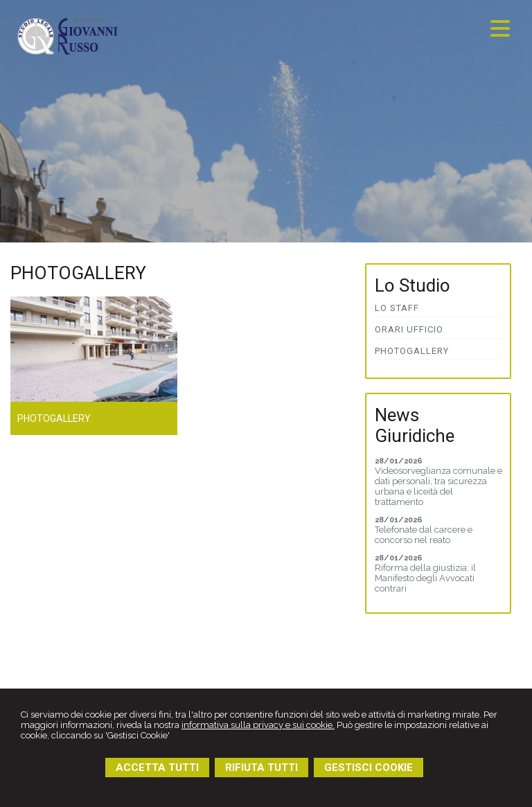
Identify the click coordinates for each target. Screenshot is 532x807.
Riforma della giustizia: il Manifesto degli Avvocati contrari (425, 578)
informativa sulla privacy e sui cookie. (258, 725)
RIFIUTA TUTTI (261, 768)
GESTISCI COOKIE (369, 768)
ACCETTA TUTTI (157, 768)
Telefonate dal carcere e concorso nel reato (424, 535)
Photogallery (54, 418)
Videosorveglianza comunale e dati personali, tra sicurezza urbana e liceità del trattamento (438, 486)
